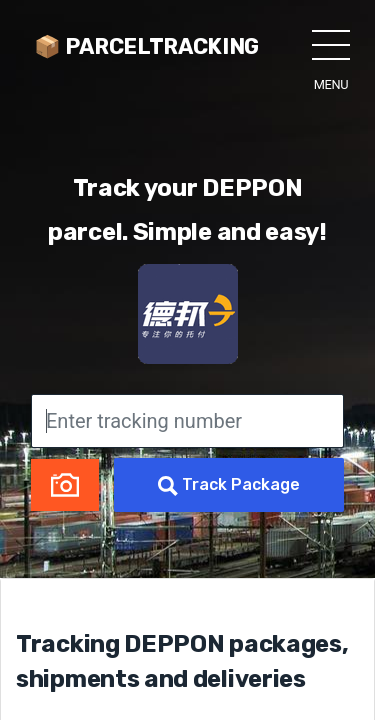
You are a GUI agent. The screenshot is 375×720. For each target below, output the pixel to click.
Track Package (229, 485)
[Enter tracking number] (187, 421)
